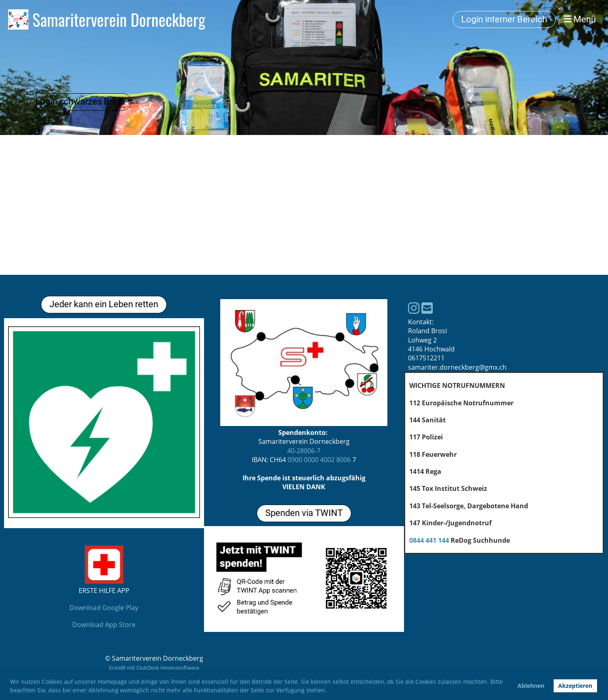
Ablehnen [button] (531, 686)
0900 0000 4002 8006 (319, 460)
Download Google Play (104, 608)
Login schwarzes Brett (79, 102)
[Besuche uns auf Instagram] (414, 308)
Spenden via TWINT (304, 513)
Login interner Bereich (504, 19)
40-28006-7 (304, 451)
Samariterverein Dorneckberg (119, 19)
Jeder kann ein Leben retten (104, 304)
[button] (329, 691)
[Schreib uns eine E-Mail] (427, 308)
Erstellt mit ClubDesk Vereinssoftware (154, 668)
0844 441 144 (429, 540)
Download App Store (104, 625)
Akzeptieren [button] (575, 686)
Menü (580, 19)
